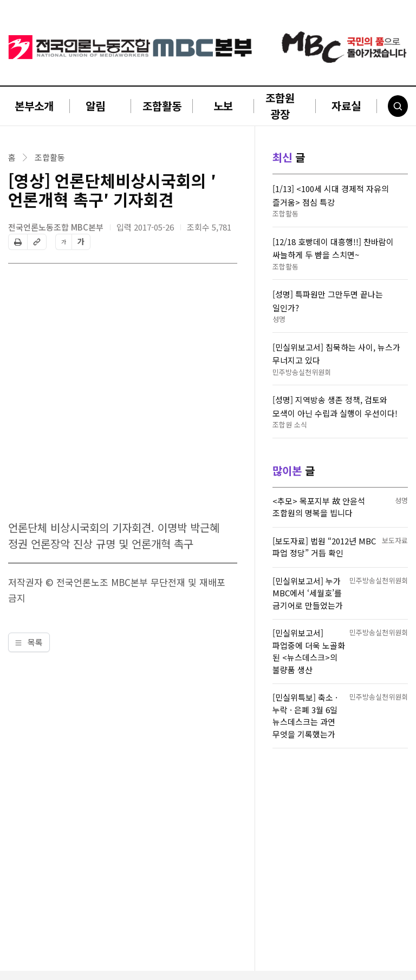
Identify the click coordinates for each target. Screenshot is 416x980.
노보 (223, 106)
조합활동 (162, 106)
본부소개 (34, 106)
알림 (95, 106)
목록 (29, 642)
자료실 (346, 106)
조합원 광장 (280, 106)
